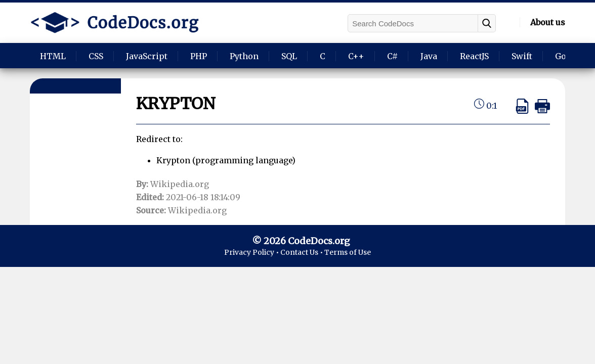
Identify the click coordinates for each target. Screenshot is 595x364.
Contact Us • (302, 252)
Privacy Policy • (252, 252)
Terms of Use (348, 252)
